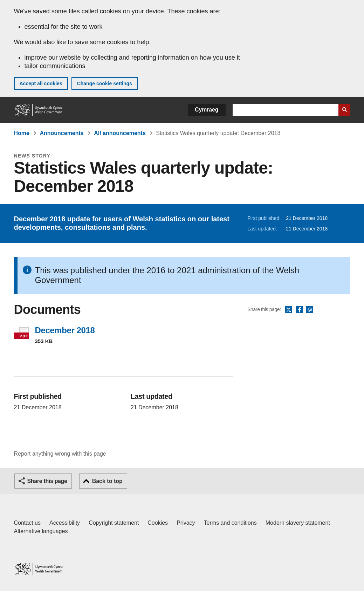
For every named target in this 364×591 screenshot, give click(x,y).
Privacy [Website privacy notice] (186, 523)
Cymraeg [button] (207, 110)
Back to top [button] (107, 481)
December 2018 (65, 330)
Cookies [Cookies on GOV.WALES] (158, 523)
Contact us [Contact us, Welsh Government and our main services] (27, 523)
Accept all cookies (41, 83)
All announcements (120, 133)
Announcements (61, 133)
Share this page (47, 481)
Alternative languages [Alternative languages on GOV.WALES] (41, 531)
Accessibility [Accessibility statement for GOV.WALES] (65, 523)
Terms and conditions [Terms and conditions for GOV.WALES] (230, 523)
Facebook (299, 310)
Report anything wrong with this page (60, 454)
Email (310, 310)
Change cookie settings (105, 83)
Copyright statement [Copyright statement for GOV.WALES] (114, 523)
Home (22, 133)
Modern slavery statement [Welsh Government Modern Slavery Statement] (298, 523)
